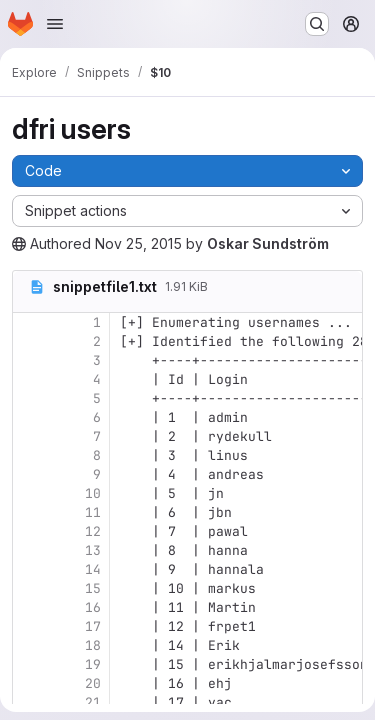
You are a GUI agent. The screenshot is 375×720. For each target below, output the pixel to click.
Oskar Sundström (268, 243)
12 (93, 531)
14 (93, 569)
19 (93, 664)
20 (93, 683)
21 (93, 702)
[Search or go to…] (317, 24)
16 (93, 607)
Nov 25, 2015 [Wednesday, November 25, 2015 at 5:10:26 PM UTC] (138, 243)
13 (93, 550)
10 (93, 493)
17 (93, 626)
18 (93, 645)
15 (93, 588)
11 (93, 512)
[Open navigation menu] (55, 24)
